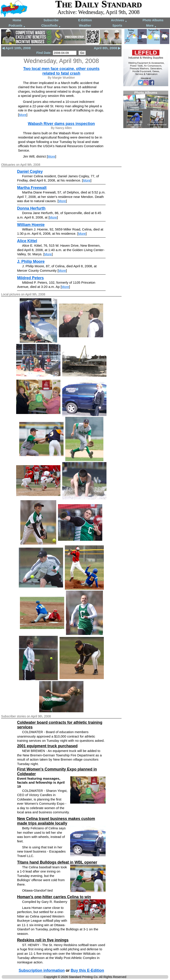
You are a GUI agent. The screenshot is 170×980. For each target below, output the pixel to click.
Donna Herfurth (31, 208)
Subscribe (51, 20)
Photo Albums (153, 20)
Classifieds (51, 26)
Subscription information (42, 970)
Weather (85, 25)
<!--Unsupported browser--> (146, 109)
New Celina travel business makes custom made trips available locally (56, 821)
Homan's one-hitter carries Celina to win (54, 897)
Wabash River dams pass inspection (61, 124)
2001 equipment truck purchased (47, 746)
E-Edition (85, 20)
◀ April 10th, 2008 (16, 48)
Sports (117, 25)
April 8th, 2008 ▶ (107, 48)
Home (17, 20)
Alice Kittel (27, 241)
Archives (119, 20)
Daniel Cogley (30, 172)
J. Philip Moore (31, 262)
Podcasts (17, 26)
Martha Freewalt (32, 188)
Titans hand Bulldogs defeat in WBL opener (57, 862)
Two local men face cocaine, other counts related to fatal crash (61, 71)
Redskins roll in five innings (43, 940)
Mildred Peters (30, 278)
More (151, 26)
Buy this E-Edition (87, 970)
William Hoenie (31, 225)
